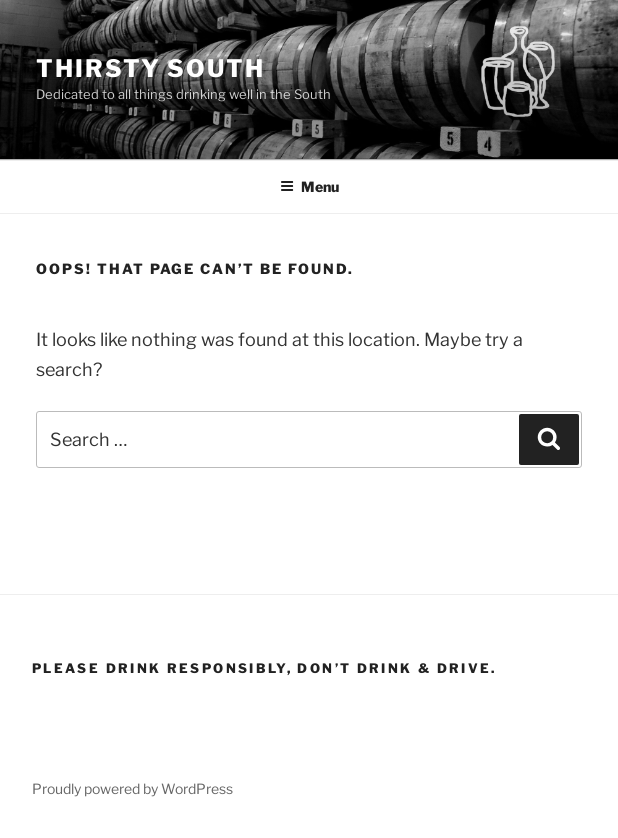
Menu (309, 186)
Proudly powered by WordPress (132, 788)
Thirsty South (150, 68)
